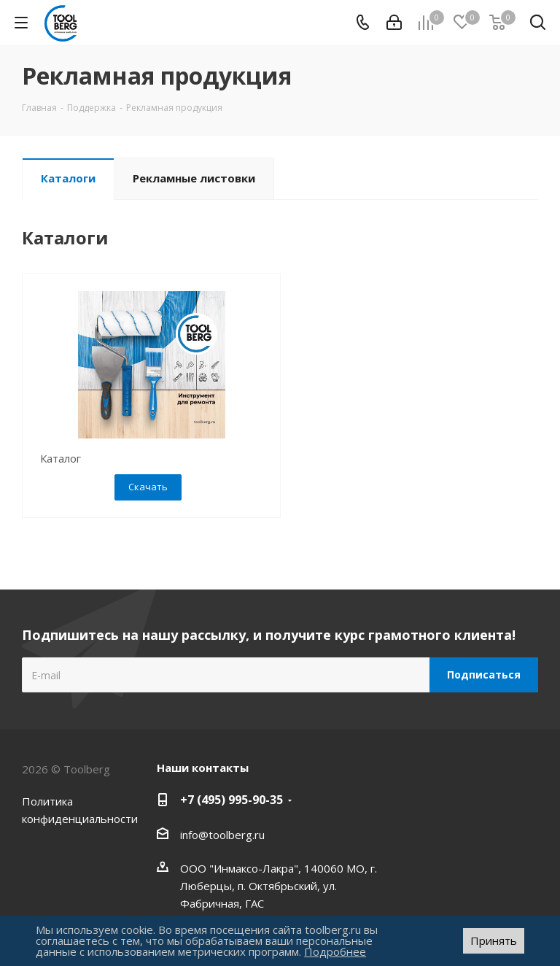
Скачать (148, 487)
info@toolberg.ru (222, 835)
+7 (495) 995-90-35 (232, 800)
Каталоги (68, 178)
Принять (494, 940)
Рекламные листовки (194, 178)
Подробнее (335, 951)
